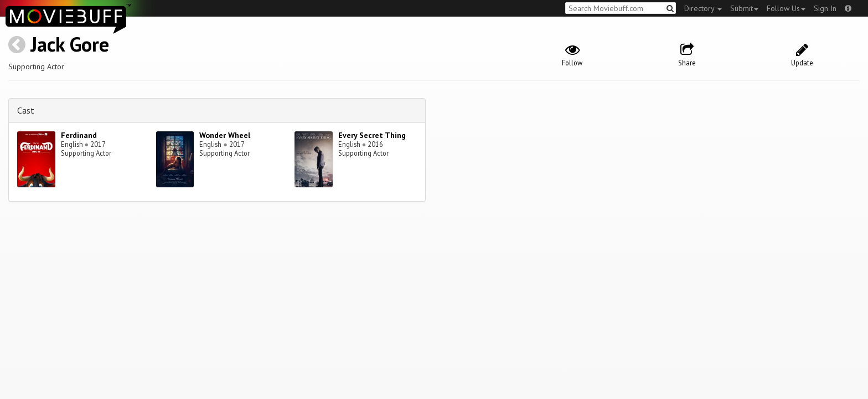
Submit (744, 8)
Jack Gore (70, 44)
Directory (703, 8)
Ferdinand (79, 135)
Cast (26, 110)
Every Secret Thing (372, 135)
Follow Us (786, 8)
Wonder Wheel (225, 135)
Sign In (825, 8)
